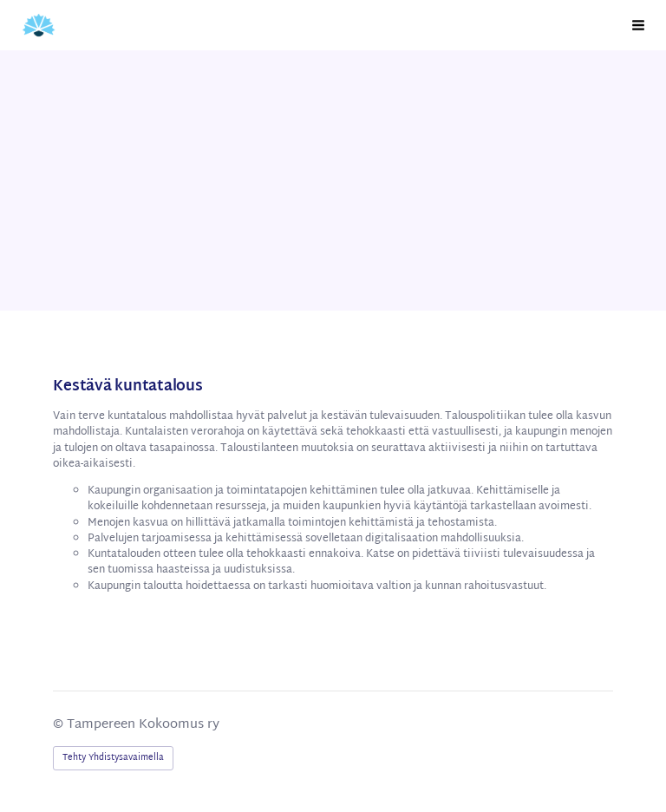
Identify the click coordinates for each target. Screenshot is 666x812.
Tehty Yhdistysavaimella (113, 758)
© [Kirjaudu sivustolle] (60, 725)
